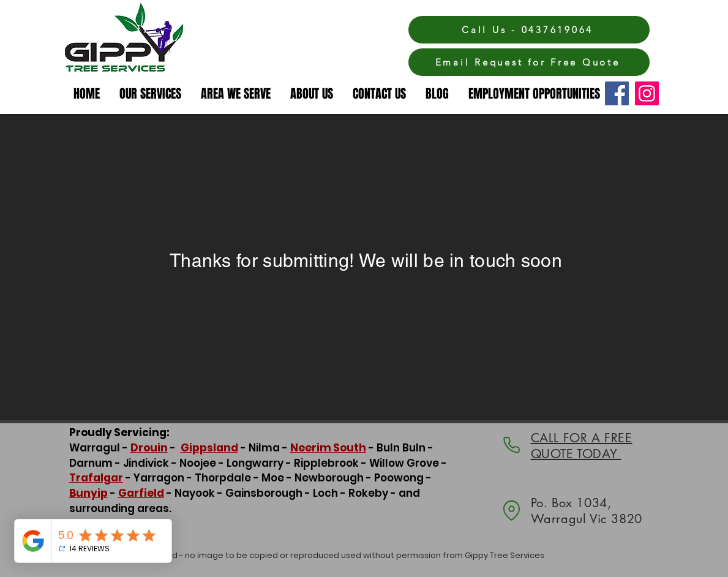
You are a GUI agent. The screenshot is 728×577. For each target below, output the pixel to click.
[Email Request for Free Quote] (529, 62)
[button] (236, 94)
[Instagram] (647, 93)
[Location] (512, 511)
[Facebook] (617, 93)
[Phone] (512, 445)
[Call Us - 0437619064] (529, 30)
